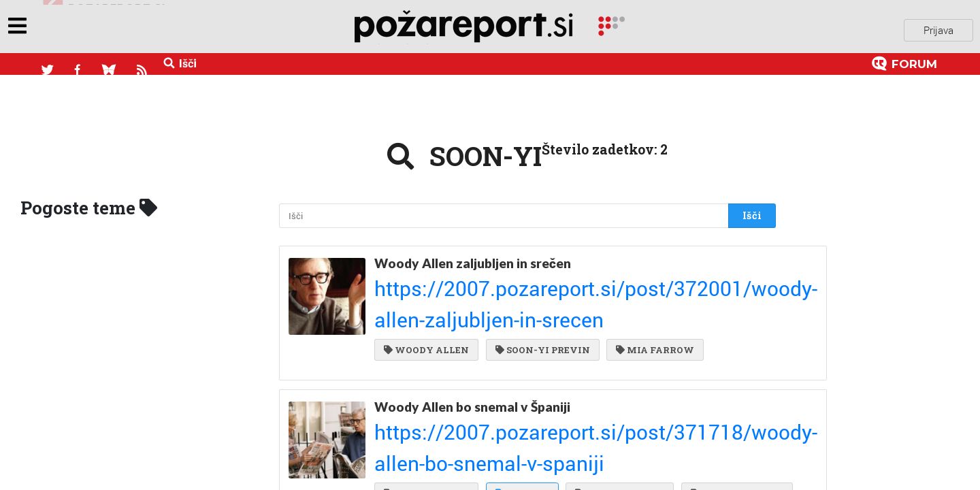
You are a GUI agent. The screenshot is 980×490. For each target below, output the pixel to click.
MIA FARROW (650, 294)
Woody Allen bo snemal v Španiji (472, 363)
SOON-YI (520, 402)
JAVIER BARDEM (430, 429)
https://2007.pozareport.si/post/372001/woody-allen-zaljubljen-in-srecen (516, 272)
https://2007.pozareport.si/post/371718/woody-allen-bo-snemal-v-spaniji (517, 379)
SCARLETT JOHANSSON (563, 429)
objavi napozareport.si (104, 27)
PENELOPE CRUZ (614, 402)
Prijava (938, 27)
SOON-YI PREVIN (540, 294)
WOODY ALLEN (426, 294)
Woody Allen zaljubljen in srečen (473, 256)
